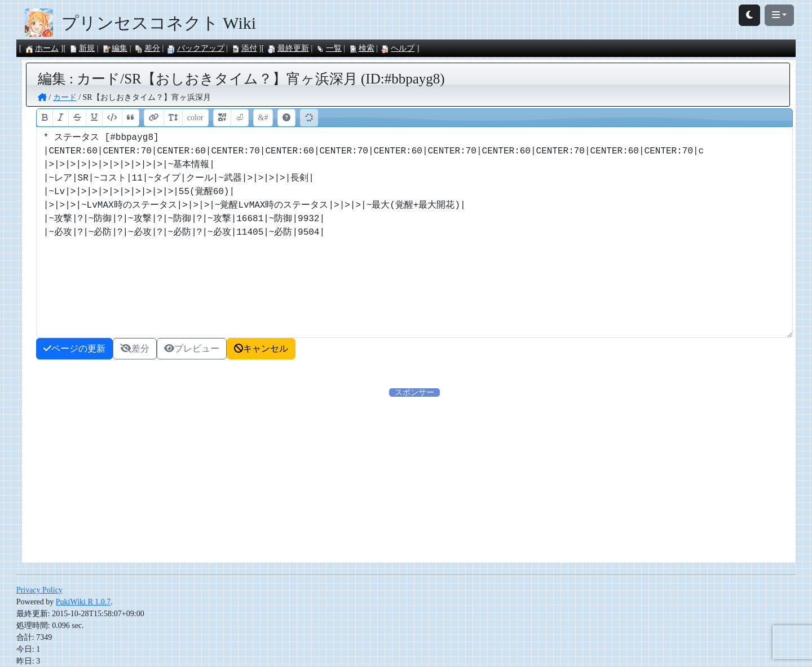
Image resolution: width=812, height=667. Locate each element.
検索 (361, 48)
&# (263, 118)
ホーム (42, 48)
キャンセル (261, 348)
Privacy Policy (39, 590)
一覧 (329, 48)
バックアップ (196, 48)
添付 (244, 48)
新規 (82, 48)
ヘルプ (398, 48)
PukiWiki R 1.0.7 (83, 602)
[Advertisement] (414, 477)
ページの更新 (74, 348)
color (195, 118)
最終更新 (288, 48)
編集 (114, 48)
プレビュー (192, 348)
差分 (147, 48)
